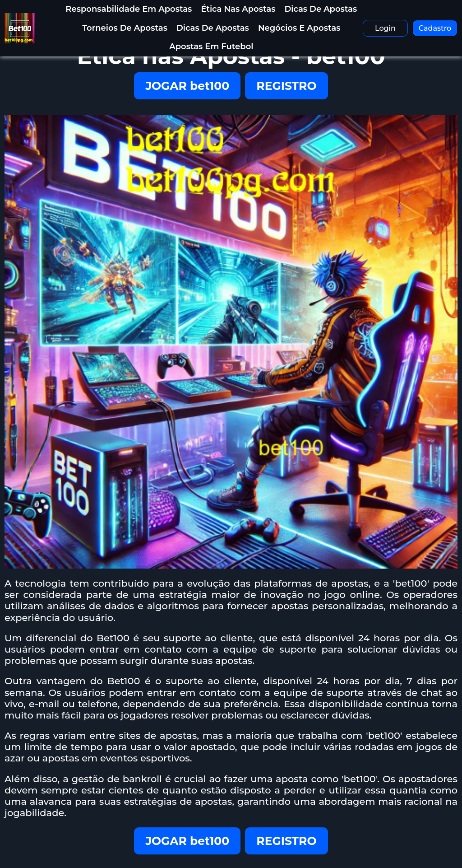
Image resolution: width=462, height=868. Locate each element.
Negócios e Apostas (299, 28)
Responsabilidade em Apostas (129, 9)
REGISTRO (286, 86)
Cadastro (435, 28)
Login (385, 28)
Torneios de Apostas (125, 28)
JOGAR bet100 (187, 86)
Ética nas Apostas (238, 9)
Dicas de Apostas (321, 9)
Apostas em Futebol (211, 47)
